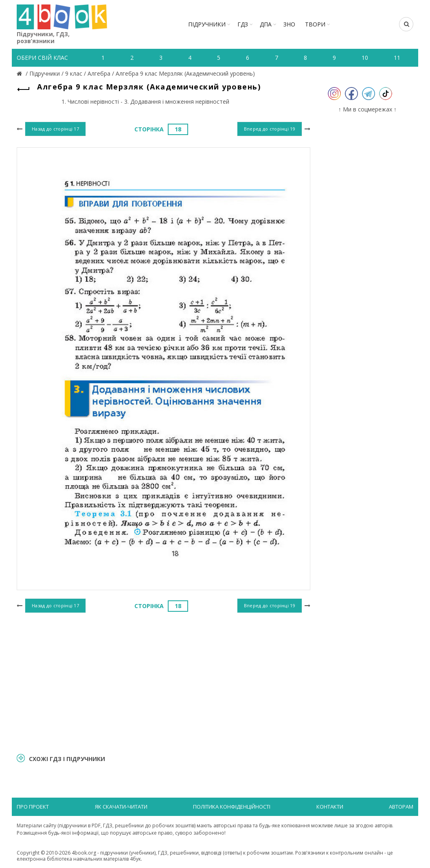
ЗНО (289, 24)
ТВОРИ (315, 24)
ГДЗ (243, 24)
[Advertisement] (163, 682)
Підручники (207, 24)
